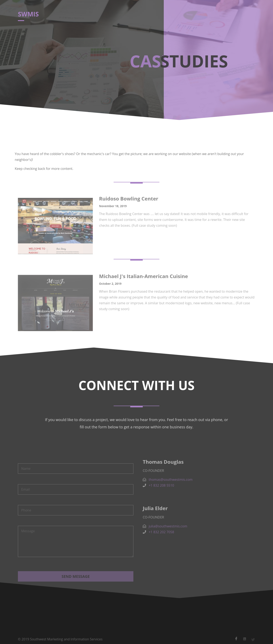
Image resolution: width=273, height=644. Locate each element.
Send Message (76, 589)
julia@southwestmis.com (168, 534)
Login (204, 16)
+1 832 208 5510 (161, 494)
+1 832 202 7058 (161, 540)
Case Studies (161, 16)
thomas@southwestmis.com (171, 488)
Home (130, 16)
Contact (186, 16)
